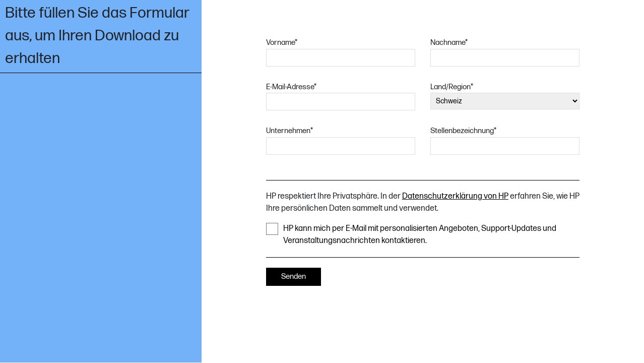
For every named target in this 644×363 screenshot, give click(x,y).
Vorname (282, 43)
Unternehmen (289, 131)
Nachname (449, 43)
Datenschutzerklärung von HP (455, 196)
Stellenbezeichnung (463, 131)
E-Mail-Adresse (291, 87)
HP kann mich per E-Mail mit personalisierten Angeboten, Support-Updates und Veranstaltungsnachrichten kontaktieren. (411, 234)
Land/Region (452, 87)
